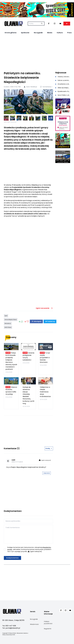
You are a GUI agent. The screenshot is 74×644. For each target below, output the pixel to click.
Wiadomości (34, 624)
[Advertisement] (37, 53)
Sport (6, 316)
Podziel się (50, 321)
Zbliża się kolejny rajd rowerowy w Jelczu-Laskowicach (63, 88)
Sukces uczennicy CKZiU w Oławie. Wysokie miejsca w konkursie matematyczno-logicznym (63, 80)
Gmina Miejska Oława (11, 320)
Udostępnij (36, 321)
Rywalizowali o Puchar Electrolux (63, 91)
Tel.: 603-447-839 (9, 626)
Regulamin (48, 629)
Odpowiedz (47, 473)
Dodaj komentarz (12, 558)
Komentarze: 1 (46, 87)
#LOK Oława (8, 327)
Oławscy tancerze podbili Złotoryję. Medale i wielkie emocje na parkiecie (63, 77)
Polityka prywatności (48, 623)
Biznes (50, 33)
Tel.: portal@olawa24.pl (11, 628)
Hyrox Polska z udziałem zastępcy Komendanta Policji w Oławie (63, 95)
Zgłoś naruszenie (44, 308)
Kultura (60, 33)
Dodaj (49, 448)
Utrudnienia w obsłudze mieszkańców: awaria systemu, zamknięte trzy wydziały (63, 84)
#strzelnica (8, 323)
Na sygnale (38, 33)
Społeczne (25, 33)
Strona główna (10, 33)
